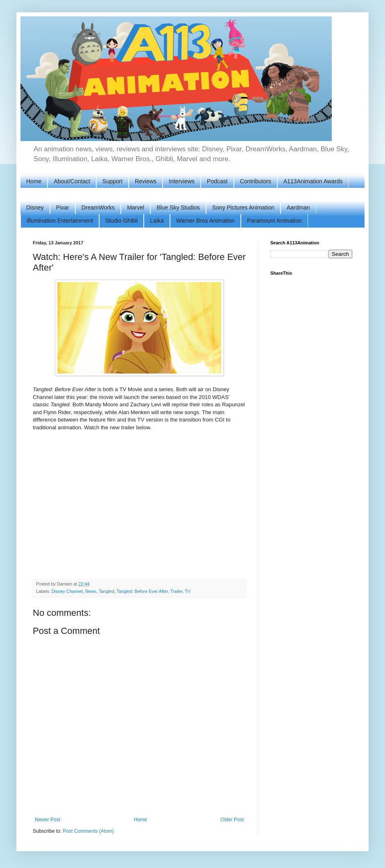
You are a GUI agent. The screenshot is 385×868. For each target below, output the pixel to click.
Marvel (136, 207)
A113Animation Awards (313, 181)
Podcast (217, 181)
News (91, 591)
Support (112, 181)
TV (188, 591)
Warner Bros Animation (205, 221)
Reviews (146, 181)
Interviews (182, 181)
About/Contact (72, 181)
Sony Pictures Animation (243, 207)
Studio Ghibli (121, 221)
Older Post (232, 820)
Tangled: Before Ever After (142, 591)
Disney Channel (67, 591)
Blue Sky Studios (178, 207)
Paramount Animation (274, 221)
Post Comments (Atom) (88, 831)
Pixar (63, 207)
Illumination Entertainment (60, 221)
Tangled (106, 591)
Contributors (256, 181)
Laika (157, 221)
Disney (35, 207)
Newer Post (48, 820)
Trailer (177, 591)
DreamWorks (98, 207)
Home (34, 181)
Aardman (298, 207)
